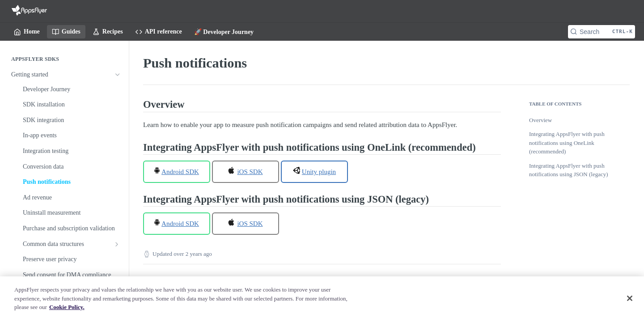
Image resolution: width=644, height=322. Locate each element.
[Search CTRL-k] (602, 32)
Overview (540, 120)
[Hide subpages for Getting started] (118, 75)
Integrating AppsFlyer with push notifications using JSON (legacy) (569, 170)
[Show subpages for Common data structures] (117, 244)
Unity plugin (319, 172)
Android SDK (180, 172)
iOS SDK (250, 172)
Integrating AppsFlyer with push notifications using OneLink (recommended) (567, 143)
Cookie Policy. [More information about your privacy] (67, 307)
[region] (322, 299)
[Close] (630, 298)
